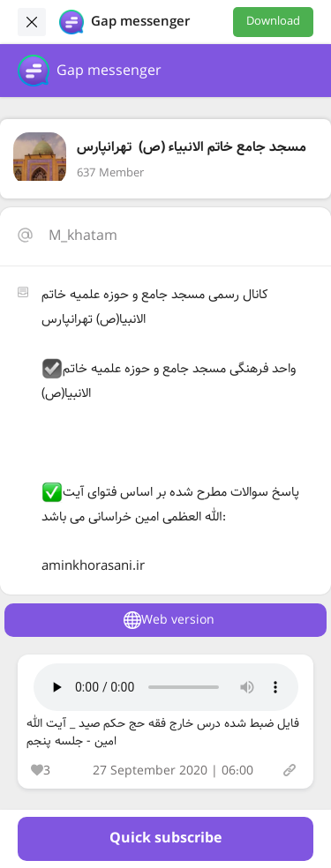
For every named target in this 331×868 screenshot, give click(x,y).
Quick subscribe (165, 838)
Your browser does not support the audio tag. (166, 687)
